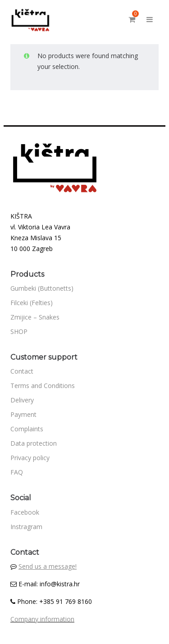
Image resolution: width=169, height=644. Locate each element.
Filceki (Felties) (32, 303)
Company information (42, 619)
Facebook (25, 512)
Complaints (27, 429)
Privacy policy (30, 458)
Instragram (26, 527)
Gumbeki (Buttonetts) (42, 288)
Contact (22, 371)
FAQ (17, 472)
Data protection (34, 443)
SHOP (19, 331)
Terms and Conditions (43, 386)
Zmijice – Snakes (35, 317)
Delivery (22, 400)
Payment (23, 414)
